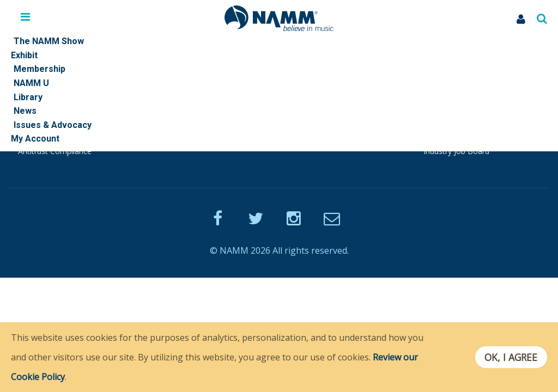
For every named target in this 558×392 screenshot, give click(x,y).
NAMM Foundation (457, 115)
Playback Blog (178, 139)
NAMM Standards (49, 139)
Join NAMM (173, 115)
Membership (175, 102)
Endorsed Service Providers (201, 127)
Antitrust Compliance (55, 151)
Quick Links (38, 102)
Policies (31, 127)
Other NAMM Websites (467, 102)
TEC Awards (445, 139)
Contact (32, 115)
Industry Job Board (456, 151)
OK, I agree (511, 357)
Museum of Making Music (469, 127)
